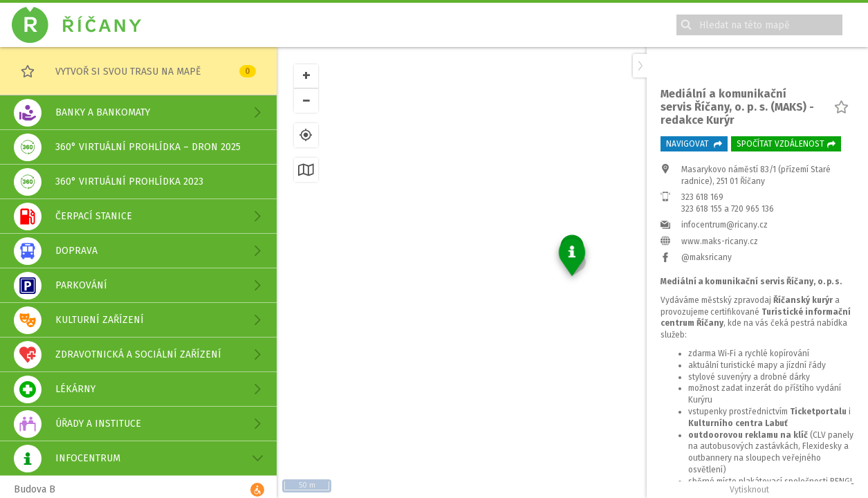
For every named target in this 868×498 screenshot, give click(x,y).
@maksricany (707, 386)
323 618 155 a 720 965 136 (728, 338)
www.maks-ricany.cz (720, 370)
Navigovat (694, 273)
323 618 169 (702, 326)
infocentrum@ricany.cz (724, 353)
